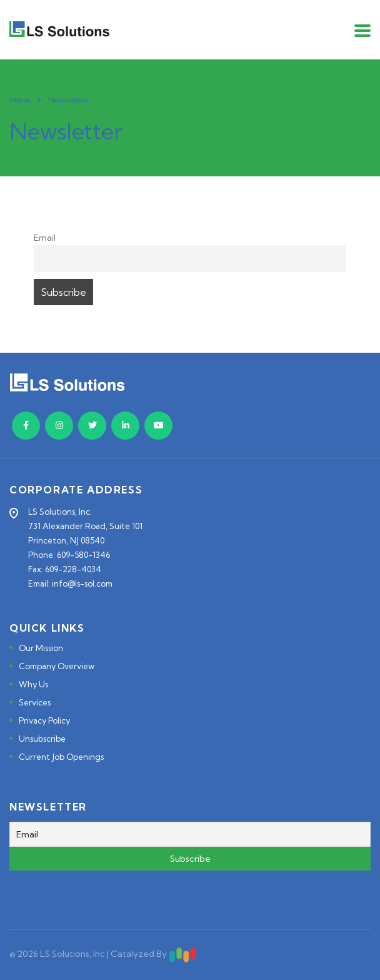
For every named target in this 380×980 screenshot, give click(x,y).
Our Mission (41, 648)
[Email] (190, 834)
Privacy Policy (44, 720)
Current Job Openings (61, 757)
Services (35, 702)
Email (45, 238)
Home (20, 100)
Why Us (33, 684)
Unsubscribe (42, 739)
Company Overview (57, 666)
